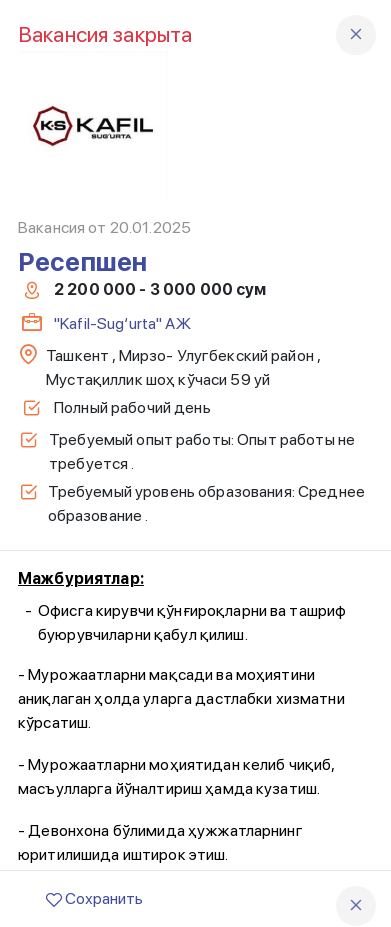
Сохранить (94, 898)
